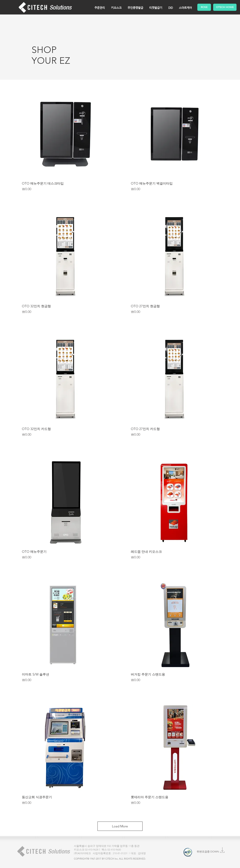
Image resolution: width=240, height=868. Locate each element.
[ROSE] (204, 7)
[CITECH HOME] (225, 7)
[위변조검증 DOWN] (208, 852)
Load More (120, 826)
